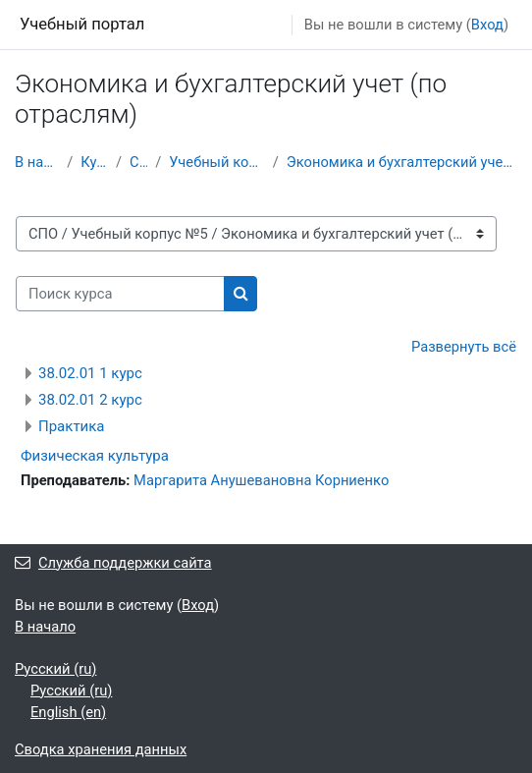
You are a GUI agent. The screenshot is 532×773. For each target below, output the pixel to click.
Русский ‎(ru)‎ (55, 669)
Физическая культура (95, 456)
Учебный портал (82, 24)
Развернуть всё (464, 347)
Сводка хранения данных (101, 749)
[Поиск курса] (120, 294)
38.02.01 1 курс (90, 373)
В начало (37, 162)
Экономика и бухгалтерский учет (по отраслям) (402, 162)
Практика (72, 426)
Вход (487, 25)
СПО (138, 162)
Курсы (94, 162)
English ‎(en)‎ (68, 712)
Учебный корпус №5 (217, 162)
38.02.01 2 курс (90, 400)
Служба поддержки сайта (113, 563)
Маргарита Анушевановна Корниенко (261, 480)
